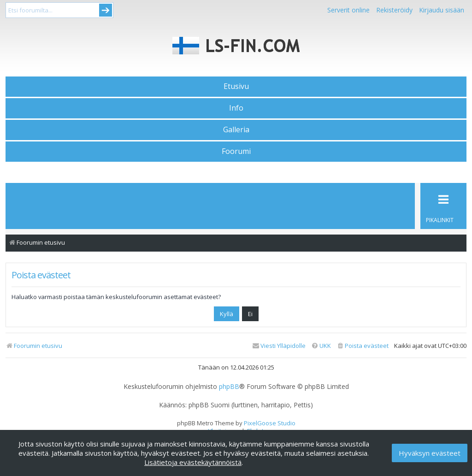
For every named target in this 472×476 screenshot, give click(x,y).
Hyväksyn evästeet (430, 453)
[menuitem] (363, 346)
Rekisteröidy (394, 10)
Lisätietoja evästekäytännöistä (193, 462)
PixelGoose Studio (270, 423)
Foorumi (236, 151)
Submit (106, 10)
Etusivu (236, 86)
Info (236, 108)
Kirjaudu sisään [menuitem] (442, 10)
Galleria (236, 129)
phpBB (229, 387)
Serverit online (348, 10)
